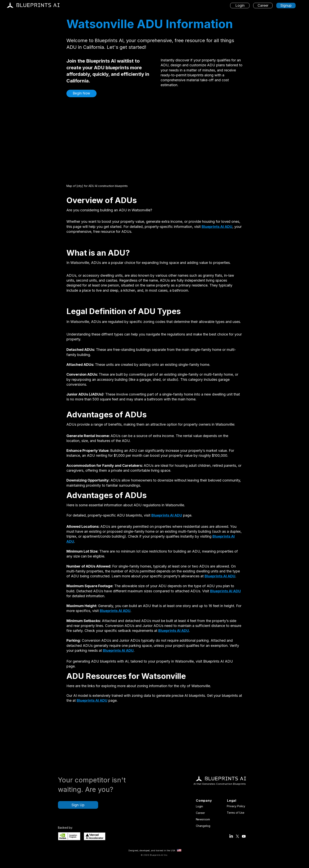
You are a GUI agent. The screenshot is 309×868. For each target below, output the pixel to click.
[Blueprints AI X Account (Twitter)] (237, 836)
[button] (81, 93)
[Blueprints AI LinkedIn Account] (231, 836)
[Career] (263, 6)
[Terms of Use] (237, 813)
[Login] (240, 6)
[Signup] (286, 6)
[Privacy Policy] (237, 806)
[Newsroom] (204, 819)
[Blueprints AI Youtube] (244, 836)
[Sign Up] (78, 805)
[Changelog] (204, 826)
